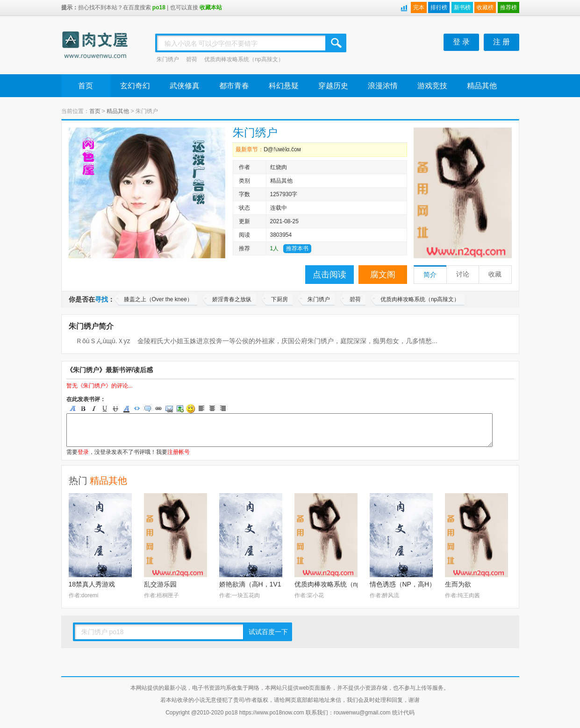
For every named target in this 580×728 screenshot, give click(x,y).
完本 (419, 7)
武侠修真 (185, 86)
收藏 (495, 274)
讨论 (463, 274)
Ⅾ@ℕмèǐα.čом (282, 149)
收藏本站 (211, 7)
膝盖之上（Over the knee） (158, 299)
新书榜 (462, 7)
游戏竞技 (432, 86)
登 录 (461, 42)
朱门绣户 (168, 59)
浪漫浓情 (383, 86)
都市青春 (234, 86)
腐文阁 (383, 275)
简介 (430, 275)
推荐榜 (508, 7)
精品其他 (482, 86)
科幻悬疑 (284, 86)
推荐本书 (297, 248)
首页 (86, 86)
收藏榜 (485, 7)
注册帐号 (179, 452)
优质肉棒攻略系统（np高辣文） (244, 59)
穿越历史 (333, 86)
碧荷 (192, 59)
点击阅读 (329, 275)
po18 (159, 7)
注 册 (501, 42)
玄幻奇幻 (135, 86)
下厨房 (279, 299)
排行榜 (439, 7)
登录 (83, 452)
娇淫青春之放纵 (232, 299)
